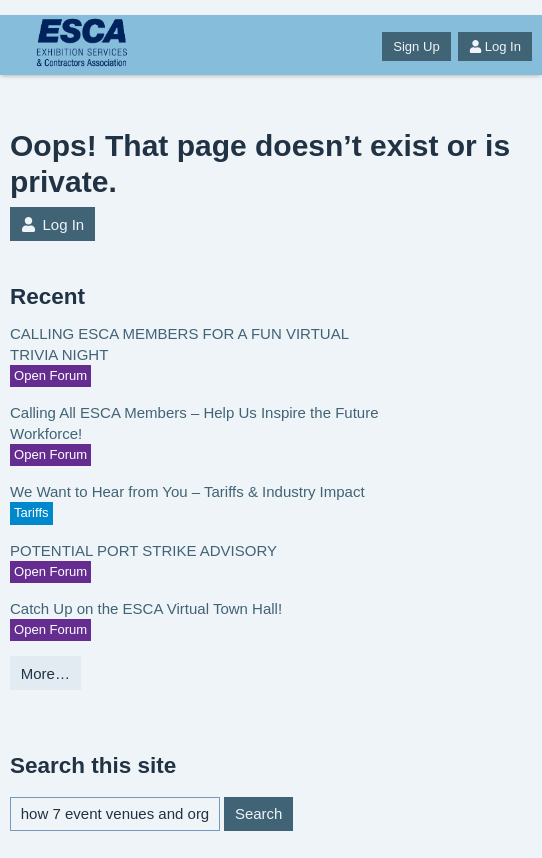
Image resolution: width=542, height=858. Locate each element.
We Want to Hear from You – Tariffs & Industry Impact (187, 491)
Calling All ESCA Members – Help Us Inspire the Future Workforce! (194, 423)
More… (45, 673)
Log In (495, 46)
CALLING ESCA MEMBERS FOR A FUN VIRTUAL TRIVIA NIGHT (179, 344)
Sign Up (416, 46)
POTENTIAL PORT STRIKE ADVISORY (143, 550)
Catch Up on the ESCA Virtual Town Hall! (146, 608)
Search (259, 813)
